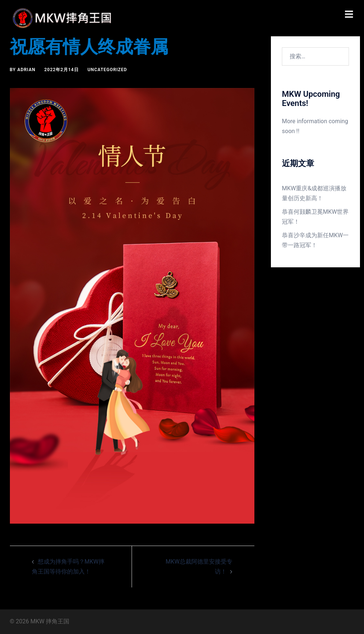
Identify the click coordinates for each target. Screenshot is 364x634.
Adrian (26, 70)
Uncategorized (107, 70)
